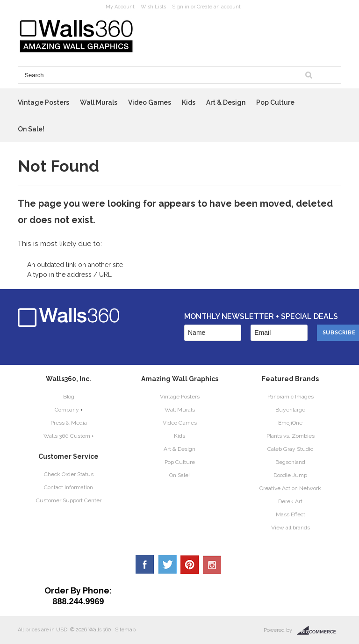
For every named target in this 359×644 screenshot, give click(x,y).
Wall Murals (99, 102)
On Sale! (31, 129)
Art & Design (226, 102)
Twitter (167, 564)
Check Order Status (69, 474)
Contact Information (68, 487)
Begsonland (290, 462)
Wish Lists (153, 7)
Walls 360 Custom (67, 436)
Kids (189, 102)
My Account (120, 7)
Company (67, 410)
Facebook (145, 564)
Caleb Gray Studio (290, 449)
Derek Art (290, 501)
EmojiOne (290, 423)
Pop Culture (275, 102)
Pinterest (190, 564)
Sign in (181, 7)
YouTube (212, 564)
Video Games (150, 102)
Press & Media (69, 423)
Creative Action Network (290, 488)
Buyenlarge (290, 410)
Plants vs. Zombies (291, 436)
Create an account (219, 7)
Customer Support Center (69, 500)
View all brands (291, 528)
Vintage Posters (43, 102)
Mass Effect (291, 514)
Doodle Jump (290, 475)
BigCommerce (319, 630)
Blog (69, 397)
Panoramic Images (291, 397)
